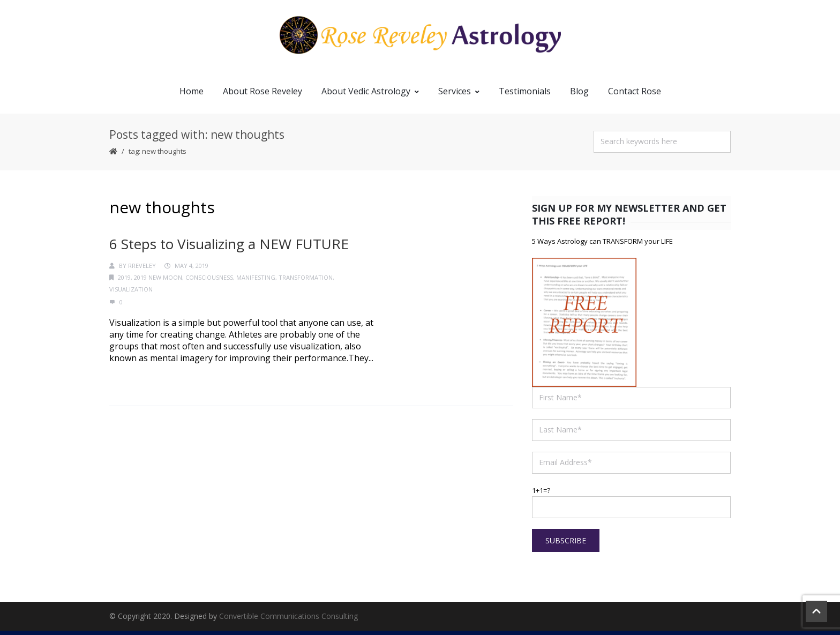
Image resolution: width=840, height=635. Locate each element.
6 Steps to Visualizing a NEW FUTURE (229, 248)
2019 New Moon (158, 282)
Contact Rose (635, 95)
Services (459, 95)
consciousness (209, 282)
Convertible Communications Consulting (288, 620)
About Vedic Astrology (370, 95)
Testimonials (525, 95)
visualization (131, 294)
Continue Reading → (151, 383)
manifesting (256, 282)
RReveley (142, 270)
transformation (306, 282)
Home (192, 95)
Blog (579, 95)
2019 (124, 282)
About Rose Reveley (262, 95)
